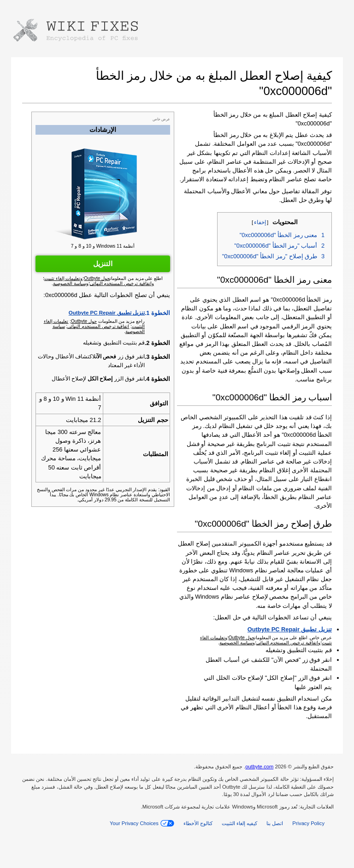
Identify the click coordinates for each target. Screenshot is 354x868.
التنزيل (103, 264)
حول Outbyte (242, 638)
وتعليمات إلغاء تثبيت (64, 278)
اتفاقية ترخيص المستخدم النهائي (98, 326)
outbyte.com (259, 767)
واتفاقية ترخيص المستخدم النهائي (288, 643)
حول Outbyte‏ (84, 321)
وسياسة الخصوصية (237, 643)
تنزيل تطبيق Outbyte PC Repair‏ (107, 313)
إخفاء (260, 222)
